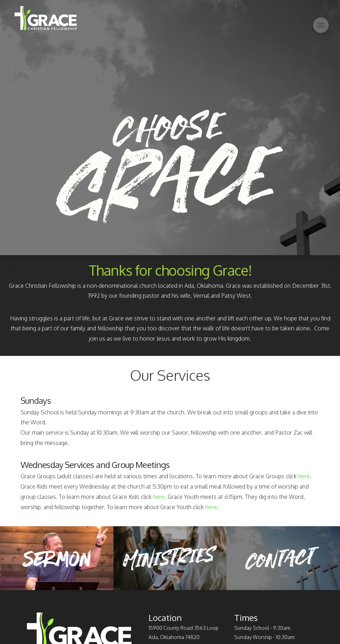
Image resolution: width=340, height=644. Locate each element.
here (304, 476)
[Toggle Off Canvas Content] (321, 25)
